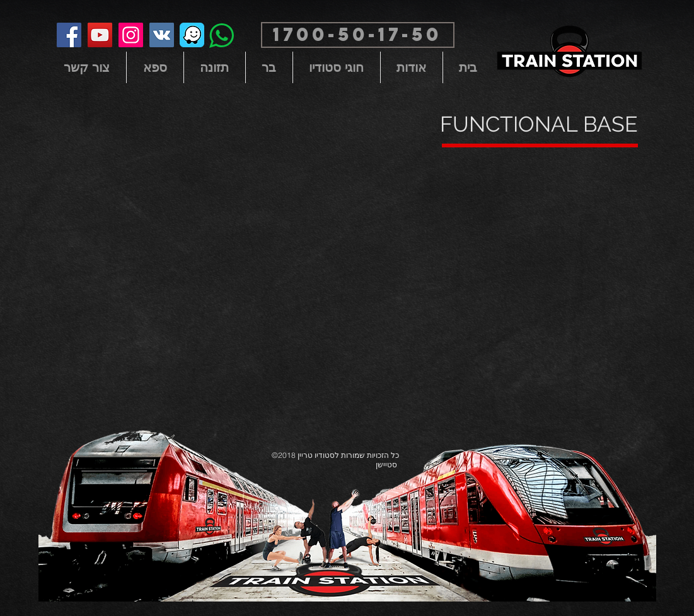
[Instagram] (131, 35)
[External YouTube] (347, 278)
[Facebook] (69, 35)
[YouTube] (100, 35)
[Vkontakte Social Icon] (162, 35)
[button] (358, 35)
